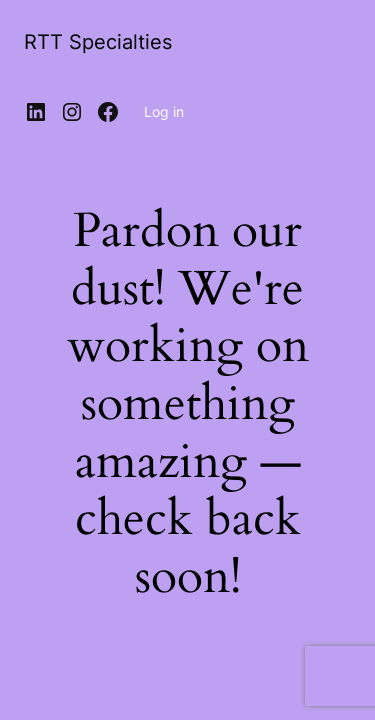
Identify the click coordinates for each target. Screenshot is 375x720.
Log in (164, 111)
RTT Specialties (98, 42)
